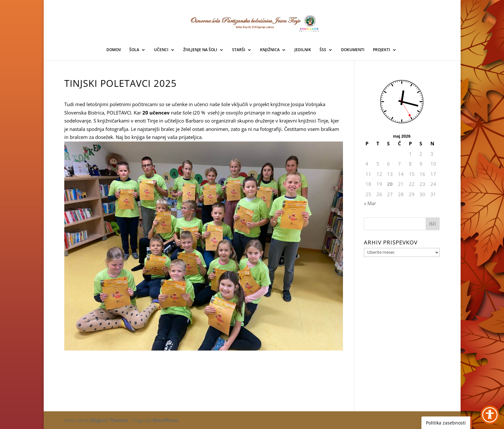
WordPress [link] (165, 420)
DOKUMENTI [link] (353, 50)
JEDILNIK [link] (303, 50)
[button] (433, 224)
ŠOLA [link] (134, 50)
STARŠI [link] (239, 50)
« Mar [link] (370, 203)
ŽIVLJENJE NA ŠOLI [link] (200, 50)
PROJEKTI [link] (382, 50)
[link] (252, 22)
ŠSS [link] (323, 50)
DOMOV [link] (114, 50)
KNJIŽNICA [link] (270, 50)
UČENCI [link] (161, 50)
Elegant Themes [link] (109, 420)
